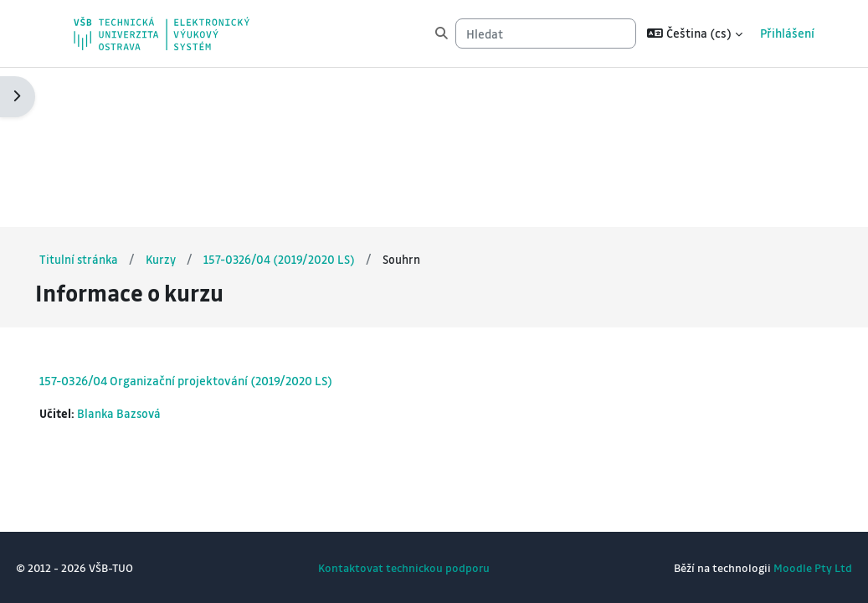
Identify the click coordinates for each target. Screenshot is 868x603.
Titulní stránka (117, 99)
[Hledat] (546, 33)
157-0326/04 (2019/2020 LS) (320, 99)
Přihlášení (787, 33)
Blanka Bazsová (159, 253)
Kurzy (200, 99)
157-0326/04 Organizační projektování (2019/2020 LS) (223, 220)
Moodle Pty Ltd (775, 567)
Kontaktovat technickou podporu (404, 567)
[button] (695, 33)
